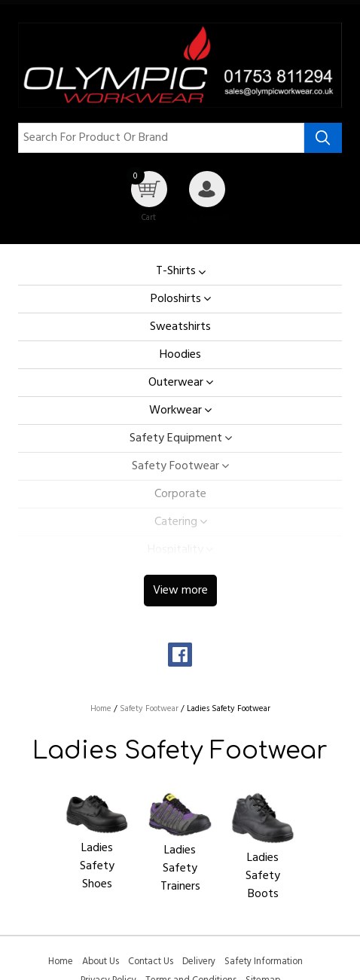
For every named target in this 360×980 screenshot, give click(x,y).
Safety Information (264, 962)
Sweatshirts (180, 327)
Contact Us (151, 962)
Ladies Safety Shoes (97, 866)
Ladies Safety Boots (263, 876)
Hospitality (175, 550)
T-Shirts (176, 272)
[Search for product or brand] (161, 138)
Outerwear (176, 383)
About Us (101, 962)
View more (180, 591)
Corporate (180, 494)
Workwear (175, 411)
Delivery (199, 962)
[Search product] (323, 138)
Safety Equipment (176, 438)
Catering (176, 522)
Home (61, 962)
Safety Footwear (175, 466)
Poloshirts (176, 299)
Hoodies (180, 355)
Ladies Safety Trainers (180, 869)
